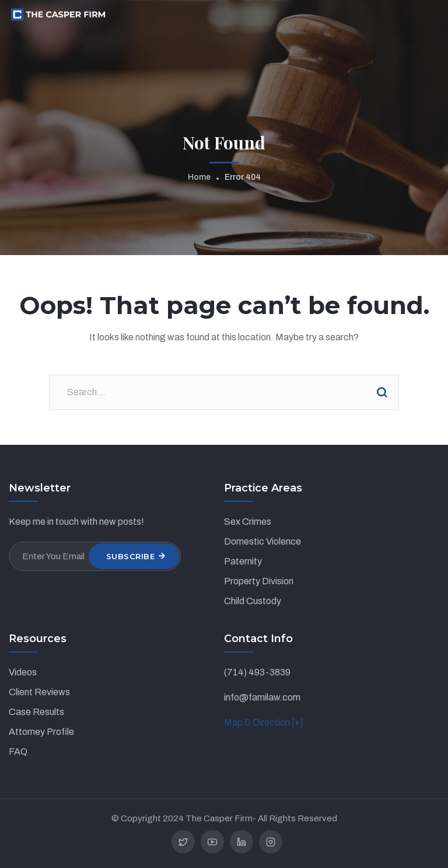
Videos (23, 672)
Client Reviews (39, 692)
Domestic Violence (262, 541)
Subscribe (131, 556)
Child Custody (253, 601)
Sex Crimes (248, 522)
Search (381, 392)
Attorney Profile (41, 732)
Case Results (36, 712)
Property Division (259, 581)
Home (199, 177)
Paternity (243, 561)
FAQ (18, 752)
